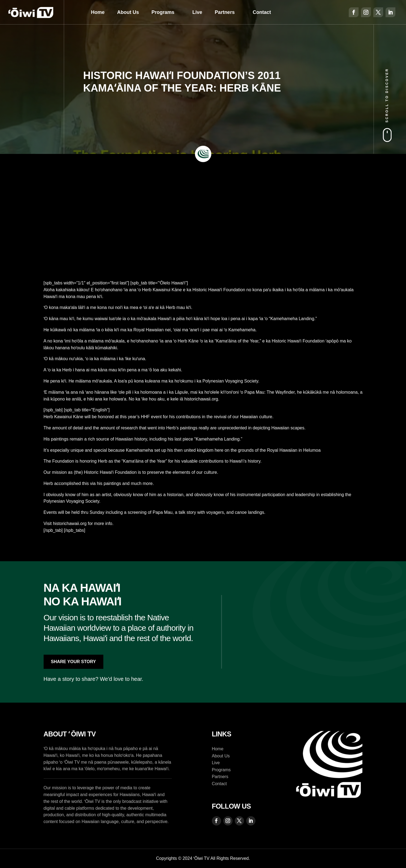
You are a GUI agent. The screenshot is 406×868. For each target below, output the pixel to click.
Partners (225, 12)
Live (197, 12)
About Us (128, 12)
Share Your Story (73, 662)
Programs (163, 12)
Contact (262, 12)
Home (98, 12)
